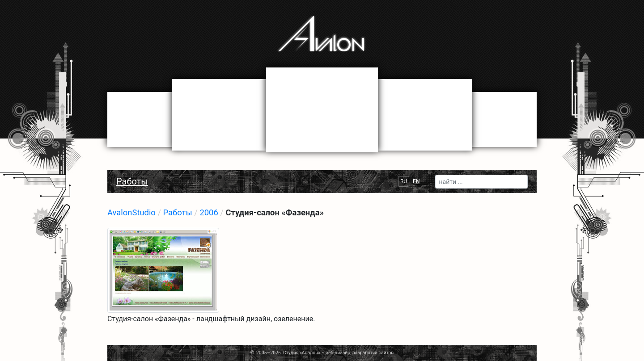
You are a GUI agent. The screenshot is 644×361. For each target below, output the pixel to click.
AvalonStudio (131, 212)
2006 (209, 212)
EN (416, 181)
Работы (132, 181)
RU (404, 181)
